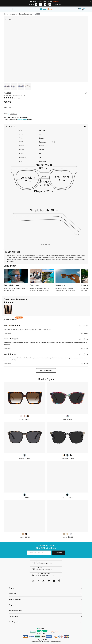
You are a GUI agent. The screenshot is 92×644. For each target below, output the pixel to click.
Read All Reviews (46, 371)
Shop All (11, 588)
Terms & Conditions (56, 642)
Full (40, 134)
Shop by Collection (15, 599)
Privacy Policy (45, 642)
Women (42, 146)
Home (6, 14)
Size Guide (14, 114)
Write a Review (11, 320)
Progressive (23, 158)
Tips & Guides (13, 616)
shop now (58, 4)
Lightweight (43, 142)
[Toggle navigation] (9, 9)
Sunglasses (13, 14)
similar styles (23, 119)
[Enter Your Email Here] (39, 553)
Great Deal (12, 594)
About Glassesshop (15, 611)
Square (41, 138)
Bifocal (21, 154)
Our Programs (14, 622)
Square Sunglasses (25, 14)
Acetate (42, 150)
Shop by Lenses (14, 605)
